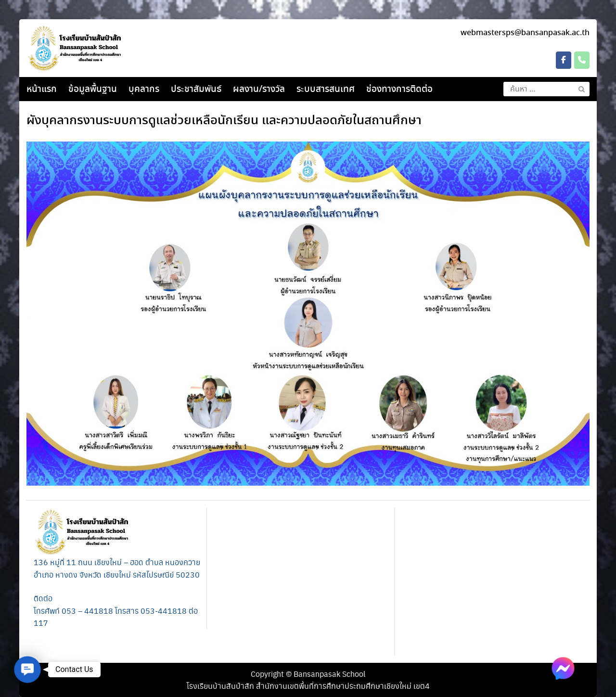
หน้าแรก (42, 90)
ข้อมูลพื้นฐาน (93, 90)
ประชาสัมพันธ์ (196, 90)
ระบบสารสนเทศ (326, 90)
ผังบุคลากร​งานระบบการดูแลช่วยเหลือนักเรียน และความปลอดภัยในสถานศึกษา (224, 121)
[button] (27, 669)
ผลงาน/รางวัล (259, 90)
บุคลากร (144, 90)
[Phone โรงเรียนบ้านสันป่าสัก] (582, 60)
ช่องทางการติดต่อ (399, 90)
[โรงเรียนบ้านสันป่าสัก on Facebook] (564, 60)
